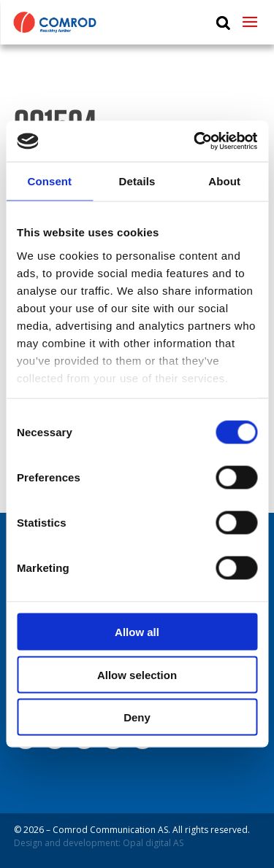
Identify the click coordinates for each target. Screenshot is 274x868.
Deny (137, 717)
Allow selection (137, 674)
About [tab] (224, 181)
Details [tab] (137, 181)
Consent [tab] (49, 181)
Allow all (137, 632)
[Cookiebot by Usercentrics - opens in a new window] (195, 142)
